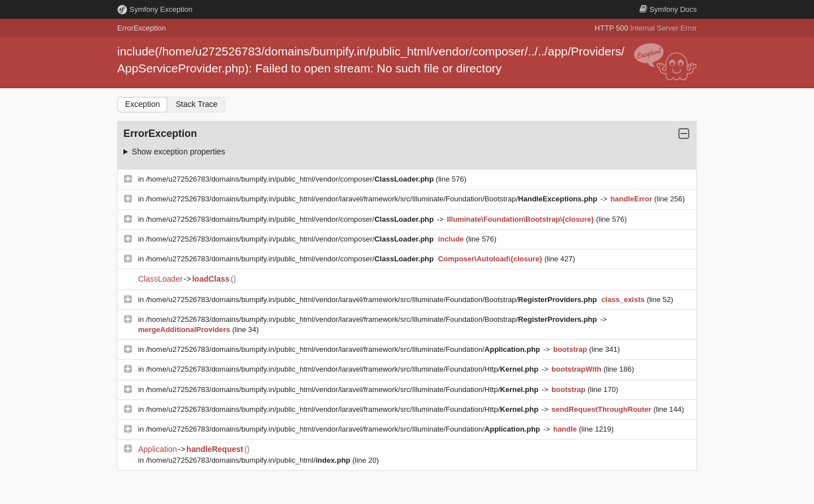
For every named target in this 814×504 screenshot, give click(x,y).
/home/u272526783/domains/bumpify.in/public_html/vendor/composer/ (291, 179)
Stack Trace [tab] (196, 104)
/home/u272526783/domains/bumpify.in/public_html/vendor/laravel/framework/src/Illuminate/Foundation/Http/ (343, 369)
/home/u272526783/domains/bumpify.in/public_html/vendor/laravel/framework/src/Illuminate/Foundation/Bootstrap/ (373, 199)
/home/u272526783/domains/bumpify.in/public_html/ (249, 460)
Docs (668, 9)
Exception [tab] (142, 104)
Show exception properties (179, 152)
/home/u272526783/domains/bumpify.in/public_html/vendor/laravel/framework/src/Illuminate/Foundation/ (344, 349)
